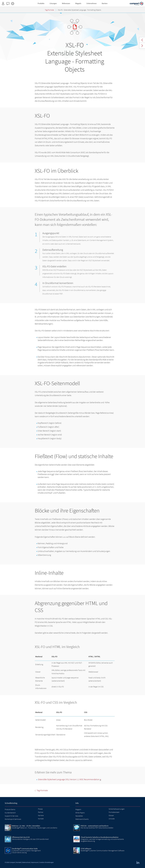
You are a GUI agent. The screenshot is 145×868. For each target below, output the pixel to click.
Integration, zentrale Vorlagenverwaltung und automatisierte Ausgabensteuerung (102, 840)
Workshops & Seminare (13, 819)
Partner (41, 812)
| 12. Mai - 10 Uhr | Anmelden (26, 826)
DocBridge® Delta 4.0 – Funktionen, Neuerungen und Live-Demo (35, 828)
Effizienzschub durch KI (21, 837)
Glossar (111, 815)
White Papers (80, 813)
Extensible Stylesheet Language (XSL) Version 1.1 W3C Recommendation (69, 779)
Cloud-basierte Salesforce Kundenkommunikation (100, 837)
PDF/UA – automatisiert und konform (95, 826)
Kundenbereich (10, 813)
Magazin (78, 809)
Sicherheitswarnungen (117, 809)
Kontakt (41, 819)
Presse (40, 809)
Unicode (112, 819)
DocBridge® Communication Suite (25, 849)
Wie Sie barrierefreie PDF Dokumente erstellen (97, 828)
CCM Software (86, 849)
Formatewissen (114, 812)
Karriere (41, 815)
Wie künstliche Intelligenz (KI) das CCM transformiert (30, 839)
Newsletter (79, 816)
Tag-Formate (142, 40)
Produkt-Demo (10, 809)
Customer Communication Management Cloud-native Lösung (26, 852)
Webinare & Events (82, 819)
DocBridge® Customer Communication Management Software (102, 851)
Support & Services (11, 816)
